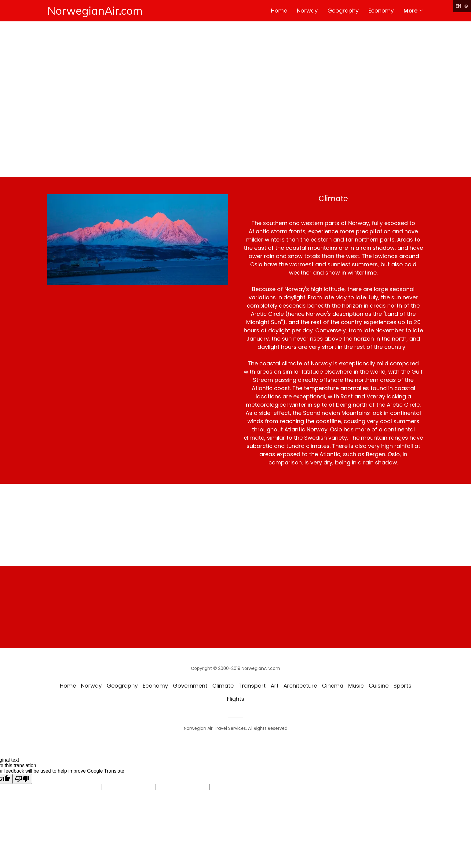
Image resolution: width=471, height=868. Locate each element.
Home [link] (279, 11)
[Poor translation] (22, 779)
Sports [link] (402, 686)
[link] (141, 13)
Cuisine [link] (379, 686)
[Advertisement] (236, 131)
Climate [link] (223, 686)
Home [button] (68, 686)
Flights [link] (236, 699)
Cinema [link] (333, 686)
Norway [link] (307, 11)
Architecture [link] (300, 686)
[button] (414, 11)
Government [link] (190, 686)
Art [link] (275, 686)
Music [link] (356, 686)
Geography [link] (343, 11)
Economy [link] (381, 11)
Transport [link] (252, 686)
